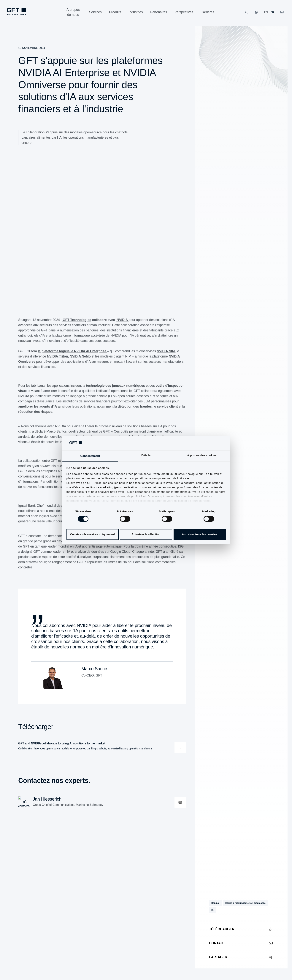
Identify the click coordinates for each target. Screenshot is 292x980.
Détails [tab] (146, 455)
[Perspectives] (184, 12)
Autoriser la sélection (146, 534)
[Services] (95, 12)
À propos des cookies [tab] (202, 455)
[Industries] (136, 12)
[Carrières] (207, 12)
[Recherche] (247, 12)
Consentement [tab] (90, 456)
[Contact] (241, 943)
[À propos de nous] (73, 12)
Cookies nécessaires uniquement (92, 534)
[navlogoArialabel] (16, 12)
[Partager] (241, 957)
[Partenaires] (159, 12)
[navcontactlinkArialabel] (282, 12)
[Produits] (115, 12)
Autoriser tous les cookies (199, 534)
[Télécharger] (241, 929)
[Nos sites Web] (256, 12)
